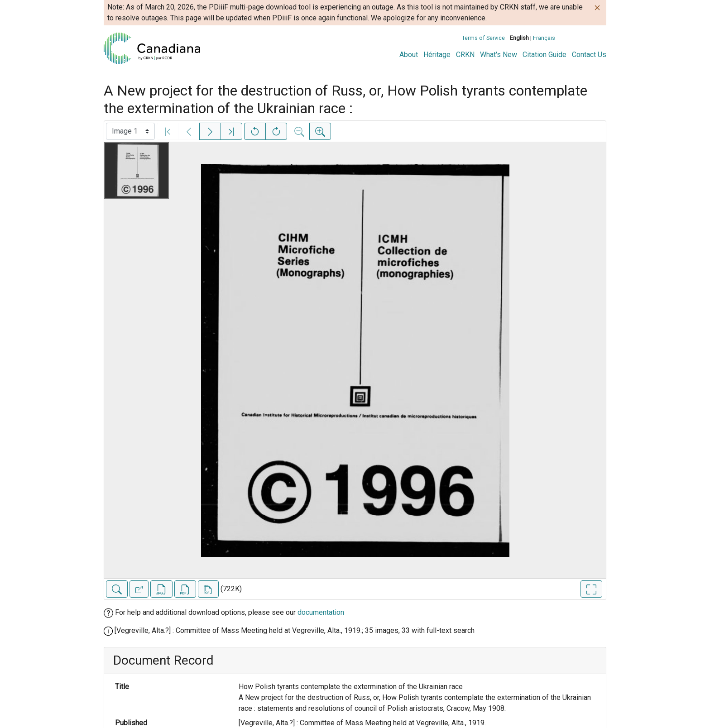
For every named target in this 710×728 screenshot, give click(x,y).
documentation (321, 612)
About (409, 55)
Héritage (437, 55)
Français (544, 38)
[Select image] (130, 131)
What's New (499, 55)
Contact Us (589, 55)
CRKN (465, 55)
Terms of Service (483, 38)
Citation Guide (544, 55)
